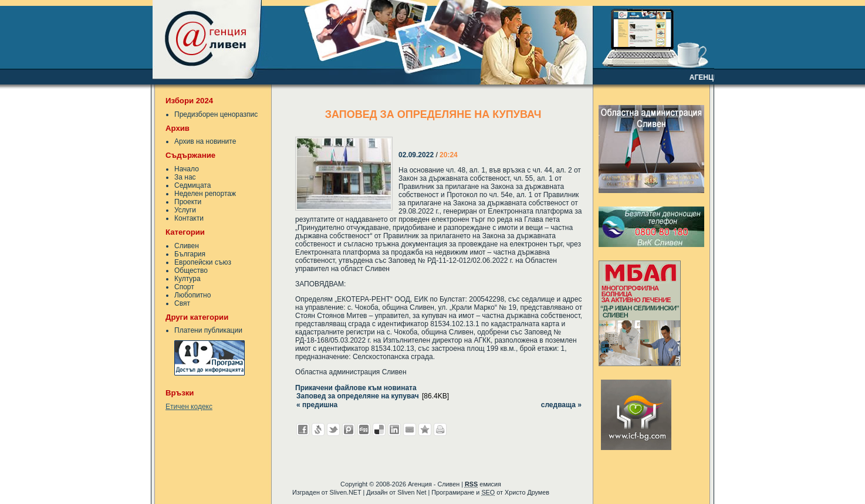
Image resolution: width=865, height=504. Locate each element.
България (190, 254)
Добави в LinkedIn (394, 429)
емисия (483, 484)
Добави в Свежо (318, 429)
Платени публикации (208, 330)
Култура (187, 279)
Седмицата (192, 185)
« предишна (317, 405)
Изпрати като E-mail (410, 429)
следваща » (561, 405)
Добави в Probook (349, 429)
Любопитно (192, 295)
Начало (187, 169)
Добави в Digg (364, 429)
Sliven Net (412, 492)
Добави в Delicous (379, 429)
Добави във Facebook (303, 429)
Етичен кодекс (189, 407)
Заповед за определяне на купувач (358, 396)
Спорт (184, 287)
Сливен (187, 246)
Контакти (189, 218)
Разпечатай (440, 429)
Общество (191, 270)
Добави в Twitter (333, 429)
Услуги (185, 210)
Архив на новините (205, 141)
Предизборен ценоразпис (216, 114)
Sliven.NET (346, 492)
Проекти (188, 202)
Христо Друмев (527, 492)
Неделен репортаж (205, 194)
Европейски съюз (203, 262)
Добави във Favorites (425, 429)
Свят (182, 303)
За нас (185, 177)
